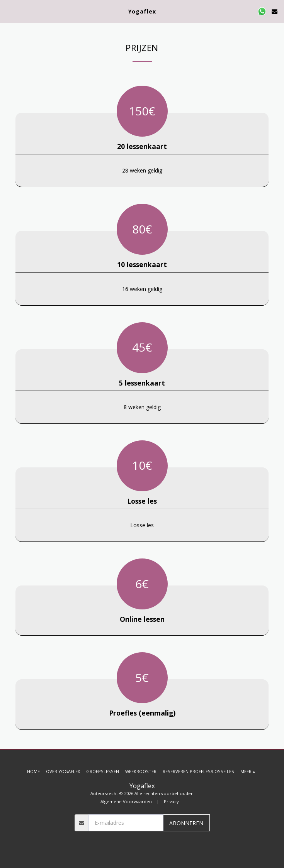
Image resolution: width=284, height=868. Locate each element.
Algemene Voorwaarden (126, 801)
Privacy (171, 801)
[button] (9, 11)
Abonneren (186, 823)
